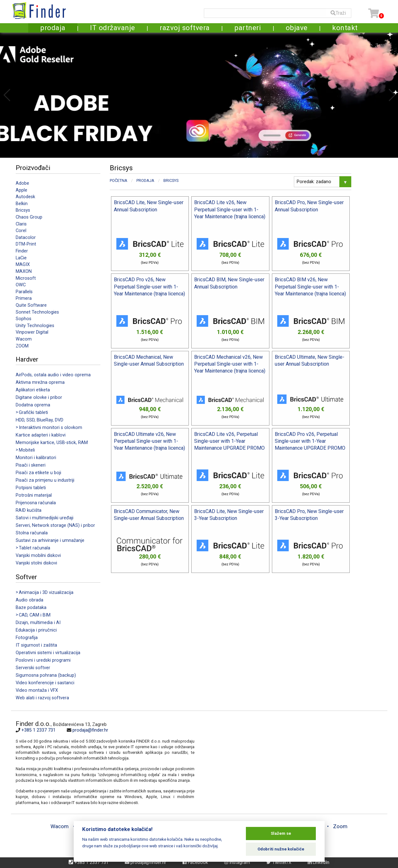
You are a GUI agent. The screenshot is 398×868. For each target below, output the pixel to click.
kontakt (345, 28)
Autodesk (25, 197)
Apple (21, 190)
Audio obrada (29, 600)
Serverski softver (33, 668)
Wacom (24, 339)
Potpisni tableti (31, 488)
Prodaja (145, 180)
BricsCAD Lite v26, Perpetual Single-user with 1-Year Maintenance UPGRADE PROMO (229, 441)
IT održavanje (113, 28)
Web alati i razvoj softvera (42, 698)
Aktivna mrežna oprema (40, 382)
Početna (119, 180)
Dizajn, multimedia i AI (38, 623)
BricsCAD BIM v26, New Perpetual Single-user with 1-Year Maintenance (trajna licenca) (310, 287)
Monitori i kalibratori (36, 458)
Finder (22, 251)
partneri (248, 28)
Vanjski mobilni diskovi (38, 556)
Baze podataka (31, 608)
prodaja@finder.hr (90, 730)
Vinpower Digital (32, 332)
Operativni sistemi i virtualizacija (48, 653)
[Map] (289, 762)
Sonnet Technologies (37, 312)
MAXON (24, 271)
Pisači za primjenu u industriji (45, 480)
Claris (21, 224)
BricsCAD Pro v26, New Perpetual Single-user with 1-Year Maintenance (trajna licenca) (149, 287)
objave (297, 28)
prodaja (53, 28)
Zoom (340, 826)
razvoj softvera (185, 28)
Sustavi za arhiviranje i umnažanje (50, 540)
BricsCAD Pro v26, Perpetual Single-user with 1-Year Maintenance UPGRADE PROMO (310, 441)
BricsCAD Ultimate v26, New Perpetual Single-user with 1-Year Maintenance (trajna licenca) (149, 441)
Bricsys (23, 210)
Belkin (22, 204)
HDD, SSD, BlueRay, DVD (40, 420)
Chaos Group (29, 217)
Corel (21, 231)
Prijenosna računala (36, 503)
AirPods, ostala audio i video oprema (53, 375)
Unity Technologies (35, 326)
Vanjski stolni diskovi (36, 563)
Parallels (24, 292)
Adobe (22, 183)
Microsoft (26, 278)
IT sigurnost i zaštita (36, 645)
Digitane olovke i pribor (39, 397)
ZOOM (22, 346)
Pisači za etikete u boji (38, 473)
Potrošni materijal (34, 495)
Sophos (24, 319)
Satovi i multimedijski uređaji (45, 518)
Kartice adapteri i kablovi (41, 435)
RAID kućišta (29, 510)
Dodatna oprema (33, 405)
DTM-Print (26, 244)
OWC (21, 285)
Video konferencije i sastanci (45, 683)
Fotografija (27, 638)
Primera (24, 298)
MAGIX (23, 265)
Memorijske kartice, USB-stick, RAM (52, 443)
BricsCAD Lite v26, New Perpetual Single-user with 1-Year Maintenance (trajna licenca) (230, 209)
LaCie (21, 258)
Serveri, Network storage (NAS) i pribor (55, 525)
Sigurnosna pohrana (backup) (46, 675)
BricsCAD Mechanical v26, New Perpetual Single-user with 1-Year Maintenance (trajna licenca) (230, 364)
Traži (338, 13)
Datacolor (26, 238)
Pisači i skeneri (31, 465)
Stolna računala (32, 533)
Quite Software (31, 305)
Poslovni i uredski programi (43, 660)
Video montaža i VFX (37, 690)
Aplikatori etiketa (33, 390)
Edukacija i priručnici (36, 630)
